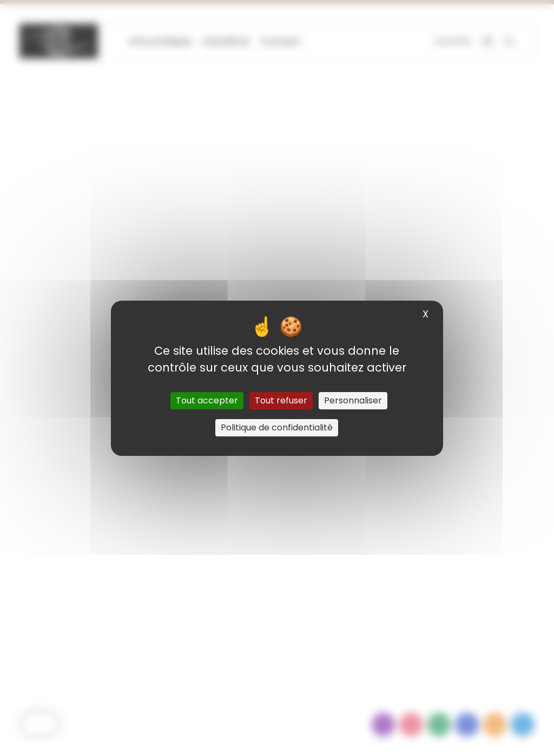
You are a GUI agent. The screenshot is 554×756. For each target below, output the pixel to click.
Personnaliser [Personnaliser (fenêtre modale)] (353, 400)
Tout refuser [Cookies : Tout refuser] (281, 400)
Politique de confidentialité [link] (277, 427)
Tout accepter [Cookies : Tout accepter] (207, 400)
